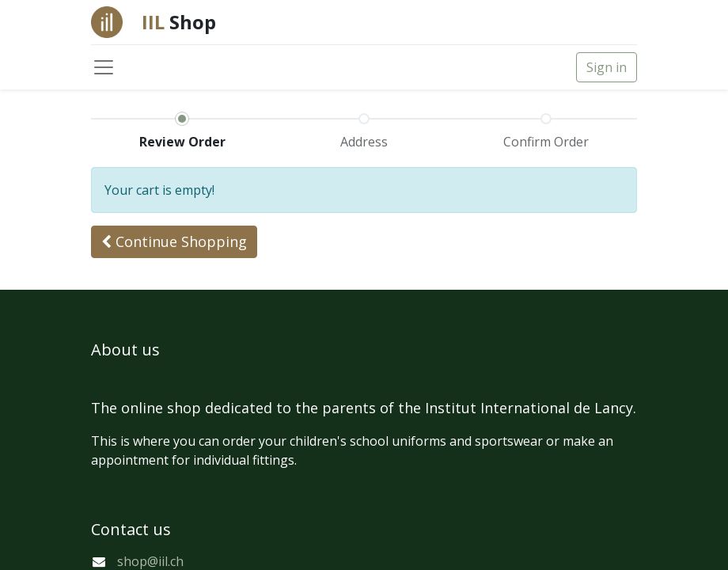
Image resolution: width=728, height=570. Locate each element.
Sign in (607, 67)
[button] (174, 242)
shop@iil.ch (150, 561)
